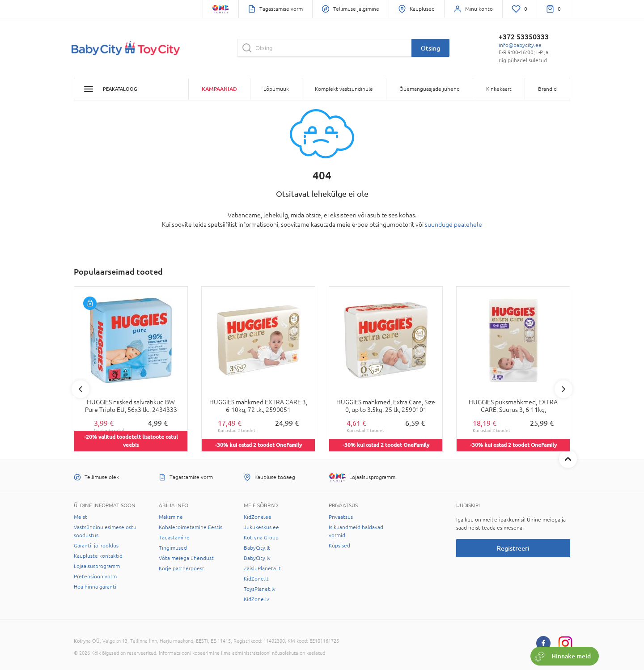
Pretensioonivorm (95, 577)
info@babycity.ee (520, 45)
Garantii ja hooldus (96, 546)
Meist (80, 517)
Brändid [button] (547, 89)
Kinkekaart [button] (499, 89)
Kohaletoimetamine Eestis (191, 527)
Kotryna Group (261, 538)
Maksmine (171, 517)
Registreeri (513, 548)
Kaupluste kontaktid (98, 556)
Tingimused (173, 548)
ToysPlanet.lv (260, 589)
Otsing (430, 48)
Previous (80, 389)
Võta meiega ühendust (186, 558)
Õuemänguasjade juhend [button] (430, 89)
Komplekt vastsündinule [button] (344, 89)
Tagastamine (174, 538)
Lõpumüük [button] (276, 89)
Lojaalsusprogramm (97, 566)
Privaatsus (341, 517)
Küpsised (339, 546)
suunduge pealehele (453, 225)
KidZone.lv (256, 599)
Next (563, 389)
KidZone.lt (256, 579)
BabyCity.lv (257, 558)
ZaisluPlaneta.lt (262, 568)
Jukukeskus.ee (261, 527)
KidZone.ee (258, 517)
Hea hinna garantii (96, 587)
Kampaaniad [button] (219, 89)
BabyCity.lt (257, 548)
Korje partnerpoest (182, 568)
